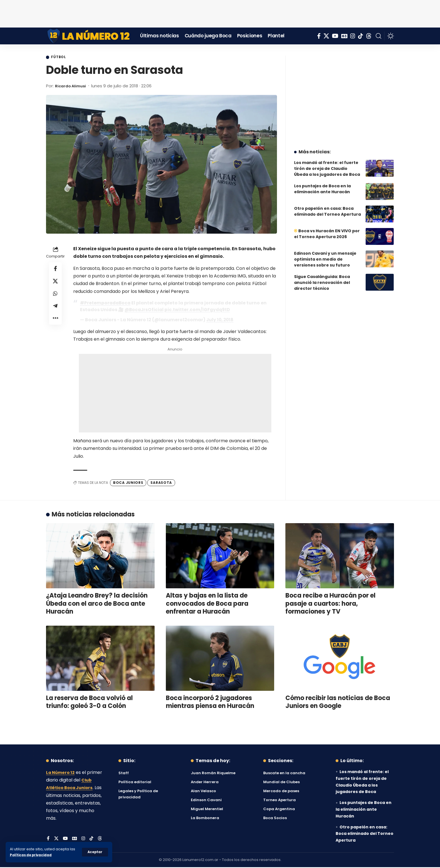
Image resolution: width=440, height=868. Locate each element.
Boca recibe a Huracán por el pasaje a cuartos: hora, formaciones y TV (330, 604)
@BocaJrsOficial (145, 310)
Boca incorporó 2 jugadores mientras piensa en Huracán (210, 703)
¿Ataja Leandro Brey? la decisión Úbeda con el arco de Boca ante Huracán (97, 604)
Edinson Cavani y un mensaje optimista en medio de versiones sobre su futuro (325, 255)
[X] (326, 36)
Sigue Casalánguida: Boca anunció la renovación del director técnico (322, 278)
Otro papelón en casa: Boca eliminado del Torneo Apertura (327, 207)
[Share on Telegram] (56, 310)
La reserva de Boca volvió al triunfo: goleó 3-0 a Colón (89, 703)
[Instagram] (353, 36)
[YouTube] (335, 36)
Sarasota (161, 483)
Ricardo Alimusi (72, 86)
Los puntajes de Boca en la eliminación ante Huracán (322, 185)
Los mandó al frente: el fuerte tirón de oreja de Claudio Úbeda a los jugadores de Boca (327, 164)
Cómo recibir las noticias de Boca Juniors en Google (338, 703)
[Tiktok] (361, 36)
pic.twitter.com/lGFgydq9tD (200, 310)
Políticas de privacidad (33, 855)
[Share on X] (56, 283)
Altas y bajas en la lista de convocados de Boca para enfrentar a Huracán (207, 604)
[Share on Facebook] (56, 270)
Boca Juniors (128, 483)
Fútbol (60, 58)
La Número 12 (61, 773)
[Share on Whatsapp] (56, 297)
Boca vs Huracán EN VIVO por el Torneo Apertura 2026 (327, 230)
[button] (95, 852)
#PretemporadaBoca (106, 303)
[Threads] (369, 36)
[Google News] (344, 36)
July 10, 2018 (221, 320)
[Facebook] (319, 36)
